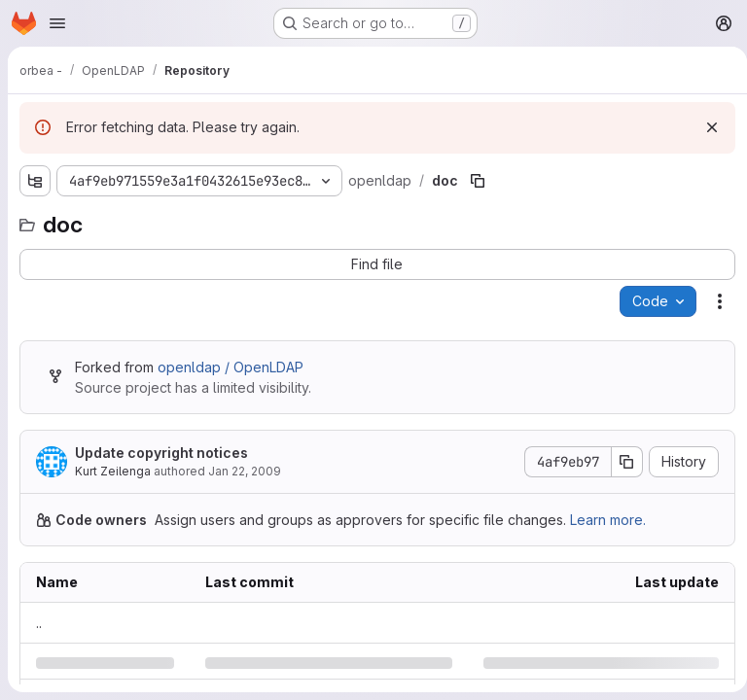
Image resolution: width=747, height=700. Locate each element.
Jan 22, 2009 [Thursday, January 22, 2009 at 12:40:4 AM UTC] (245, 471)
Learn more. (608, 520)
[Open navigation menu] (57, 23)
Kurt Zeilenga (113, 471)
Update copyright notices (161, 453)
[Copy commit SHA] (620, 462)
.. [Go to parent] (39, 623)
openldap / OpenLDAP (231, 367)
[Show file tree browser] (35, 181)
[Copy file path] (475, 181)
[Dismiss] (704, 127)
